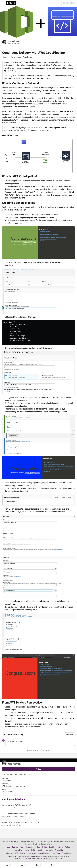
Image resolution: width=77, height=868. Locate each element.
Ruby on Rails (32, 858)
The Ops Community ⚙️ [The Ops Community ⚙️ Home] (11, 842)
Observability (49, 850)
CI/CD (33, 850)
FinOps (68, 847)
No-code (40, 850)
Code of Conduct (33, 750)
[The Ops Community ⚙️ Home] (11, 3)
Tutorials (15, 847)
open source (26, 856)
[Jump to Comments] (24, 865)
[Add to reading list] (39, 865)
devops (6, 57)
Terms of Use (66, 853)
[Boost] (52, 865)
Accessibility (18, 850)
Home (8, 847)
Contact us (32, 853)
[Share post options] (71, 865)
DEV (46, 856)
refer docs (54, 215)
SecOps (44, 847)
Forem (15, 856)
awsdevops (27, 57)
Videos (22, 847)
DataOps (60, 847)
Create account (69, 3)
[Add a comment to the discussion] (40, 743)
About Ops (10, 853)
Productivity (59, 850)
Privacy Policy (55, 853)
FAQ (17, 853)
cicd (19, 57)
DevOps (37, 847)
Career (27, 850)
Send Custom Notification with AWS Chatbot (38, 815)
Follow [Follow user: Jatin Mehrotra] (38, 769)
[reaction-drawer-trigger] (8, 865)
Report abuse (45, 750)
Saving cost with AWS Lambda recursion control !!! (38, 824)
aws (13, 57)
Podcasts (30, 847)
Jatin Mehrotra (13, 41)
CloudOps (52, 847)
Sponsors (23, 853)
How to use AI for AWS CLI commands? (38, 807)
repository (9, 265)
